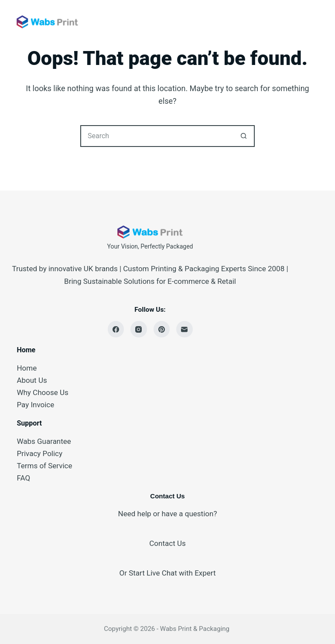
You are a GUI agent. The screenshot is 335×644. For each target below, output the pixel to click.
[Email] (185, 329)
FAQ (23, 478)
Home (27, 368)
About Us (32, 380)
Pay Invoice (35, 405)
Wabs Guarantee (44, 441)
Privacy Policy (39, 453)
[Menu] (314, 22)
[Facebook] (116, 329)
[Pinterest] (162, 329)
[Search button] (244, 136)
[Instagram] (139, 329)
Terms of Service (44, 466)
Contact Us (167, 543)
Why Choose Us (42, 392)
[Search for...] (157, 136)
